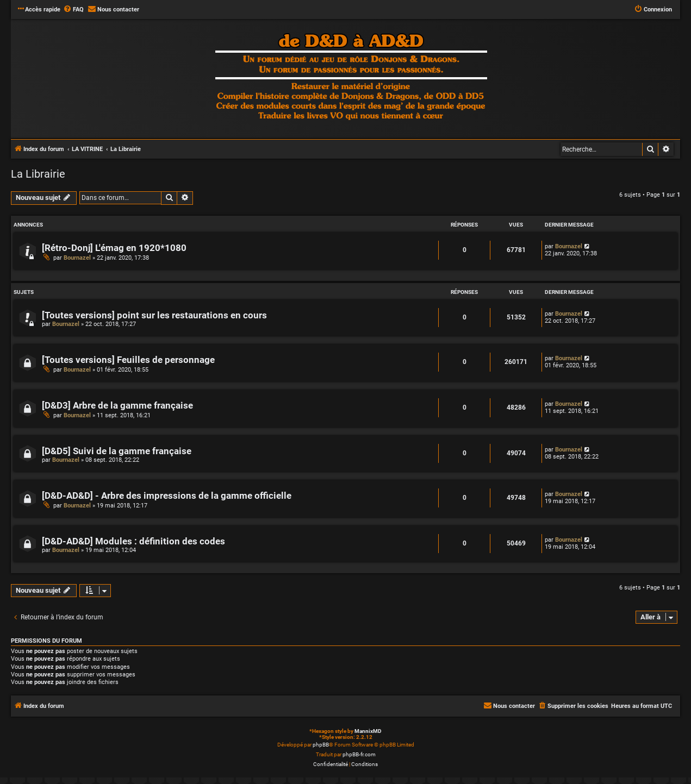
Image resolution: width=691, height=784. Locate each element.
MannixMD (368, 731)
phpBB (321, 745)
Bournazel (77, 258)
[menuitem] (73, 10)
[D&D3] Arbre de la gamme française (117, 406)
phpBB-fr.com (359, 754)
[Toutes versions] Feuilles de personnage (128, 360)
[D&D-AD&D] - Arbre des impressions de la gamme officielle (167, 496)
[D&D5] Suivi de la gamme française (117, 451)
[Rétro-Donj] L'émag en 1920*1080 (114, 248)
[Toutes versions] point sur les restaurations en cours (154, 315)
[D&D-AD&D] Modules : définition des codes (133, 541)
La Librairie (38, 174)
